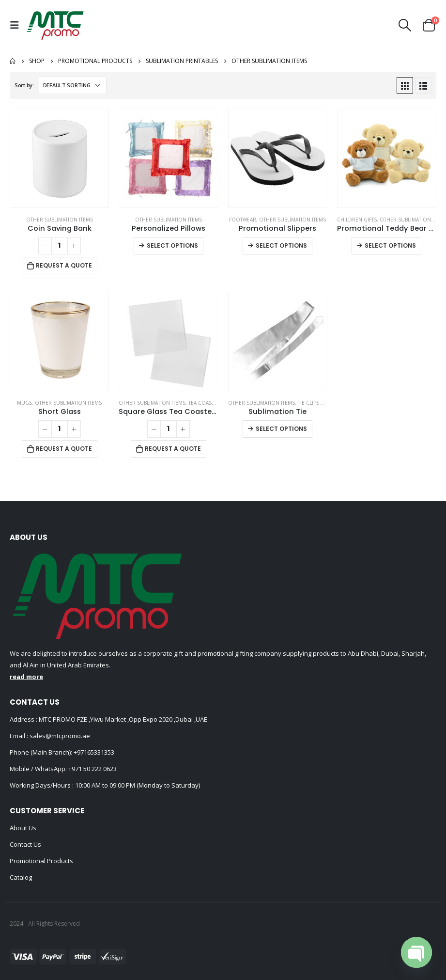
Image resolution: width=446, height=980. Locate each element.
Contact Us (25, 844)
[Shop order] (73, 85)
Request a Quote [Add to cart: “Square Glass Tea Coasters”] (173, 449)
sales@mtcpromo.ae (59, 736)
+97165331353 (94, 752)
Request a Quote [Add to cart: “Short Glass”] (64, 449)
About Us (23, 828)
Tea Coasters (206, 403)
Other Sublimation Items (60, 220)
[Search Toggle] (405, 25)
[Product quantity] (60, 246)
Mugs (24, 403)
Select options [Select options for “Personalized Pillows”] (172, 245)
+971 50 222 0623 (92, 769)
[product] (59, 158)
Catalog (21, 877)
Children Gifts (357, 220)
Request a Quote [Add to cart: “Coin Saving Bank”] (64, 265)
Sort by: (24, 85)
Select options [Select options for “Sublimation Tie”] (281, 429)
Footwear (243, 220)
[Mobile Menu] (17, 25)
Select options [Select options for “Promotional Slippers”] (281, 245)
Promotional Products (41, 861)
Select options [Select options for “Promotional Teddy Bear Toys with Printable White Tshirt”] (390, 245)
